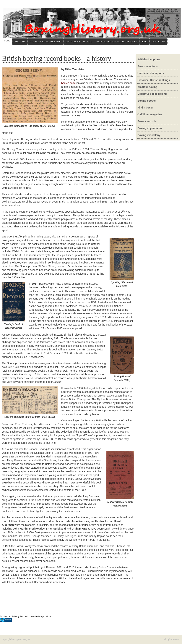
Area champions (148, 66)
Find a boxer (145, 108)
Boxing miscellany (149, 135)
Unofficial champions (151, 73)
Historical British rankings (154, 80)
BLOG (145, 42)
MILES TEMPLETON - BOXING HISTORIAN (117, 42)
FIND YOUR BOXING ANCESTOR (45, 42)
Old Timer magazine (150, 114)
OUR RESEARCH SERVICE (79, 42)
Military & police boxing (152, 94)
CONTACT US (159, 42)
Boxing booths (147, 101)
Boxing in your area (150, 128)
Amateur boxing (147, 87)
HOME (7, 41)
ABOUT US (20, 42)
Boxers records (147, 121)
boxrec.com (68, 83)
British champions (149, 59)
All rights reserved (172, 639)
